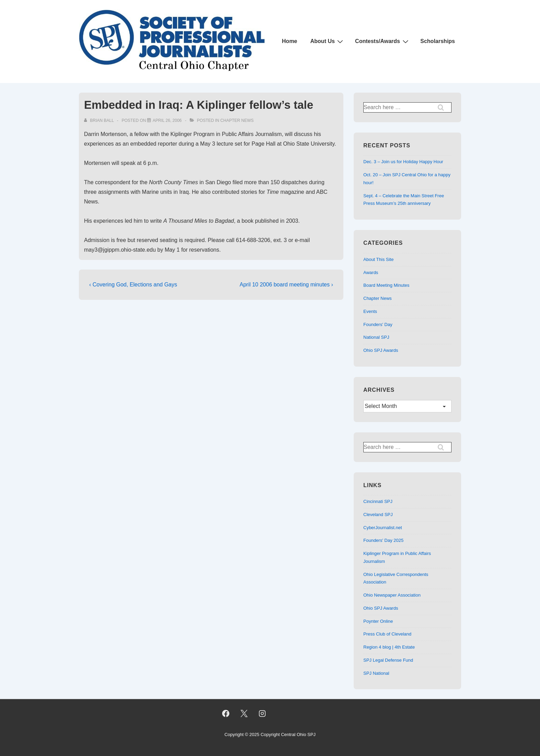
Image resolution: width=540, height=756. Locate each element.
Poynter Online (378, 621)
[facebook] (226, 713)
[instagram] (262, 713)
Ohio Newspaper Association (392, 595)
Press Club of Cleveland (387, 634)
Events (370, 311)
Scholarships (438, 41)
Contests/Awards (382, 41)
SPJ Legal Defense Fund (388, 660)
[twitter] (244, 713)
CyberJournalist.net (383, 528)
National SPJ (376, 337)
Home (290, 41)
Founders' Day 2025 (383, 540)
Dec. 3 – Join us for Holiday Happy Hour (403, 162)
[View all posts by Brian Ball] (100, 120)
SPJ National (376, 673)
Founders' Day (378, 324)
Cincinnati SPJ (378, 501)
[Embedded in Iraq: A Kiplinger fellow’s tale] (167, 120)
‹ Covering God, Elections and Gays (133, 285)
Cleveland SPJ (378, 514)
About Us (328, 41)
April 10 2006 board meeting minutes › (286, 285)
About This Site (378, 259)
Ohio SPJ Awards (381, 350)
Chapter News (237, 120)
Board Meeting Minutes (386, 285)
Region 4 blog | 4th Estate (389, 647)
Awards (371, 272)
